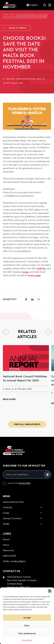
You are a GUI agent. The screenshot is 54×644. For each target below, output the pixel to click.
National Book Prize (13, 502)
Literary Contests (12, 518)
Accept (27, 618)
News (12, 15)
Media (6, 524)
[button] (50, 591)
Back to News (15, 28)
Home (5, 15)
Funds (6, 513)
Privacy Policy (27, 640)
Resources (8, 550)
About (6, 539)
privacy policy (25, 483)
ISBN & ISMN (9, 556)
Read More (9, 399)
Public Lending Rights (14, 561)
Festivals (7, 508)
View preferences (27, 634)
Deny (27, 626)
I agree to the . (19, 483)
